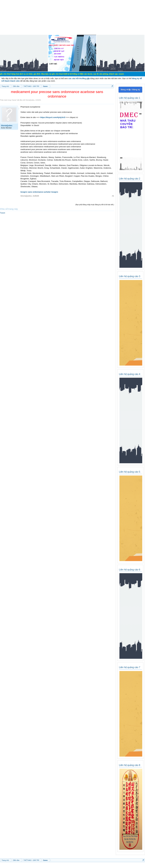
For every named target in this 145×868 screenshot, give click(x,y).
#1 (113, 196)
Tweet (3, 213)
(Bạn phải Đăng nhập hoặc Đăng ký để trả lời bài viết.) (95, 205)
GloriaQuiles (30, 100)
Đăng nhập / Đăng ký (130, 90)
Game (14, 100)
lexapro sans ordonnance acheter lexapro (39, 192)
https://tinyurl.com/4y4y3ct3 (53, 117)
